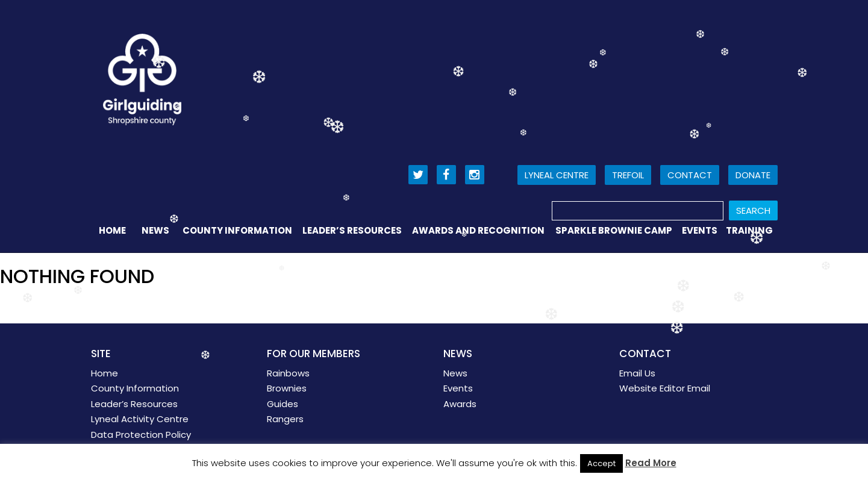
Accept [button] (601, 463)
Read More (651, 463)
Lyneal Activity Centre (140, 419)
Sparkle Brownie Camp (614, 230)
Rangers (285, 419)
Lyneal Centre (557, 175)
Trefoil (628, 175)
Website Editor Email (665, 388)
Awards (460, 404)
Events (700, 230)
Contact (690, 175)
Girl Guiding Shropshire (142, 79)
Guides (283, 404)
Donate (753, 175)
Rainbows (288, 373)
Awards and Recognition (478, 230)
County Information (237, 230)
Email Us (637, 373)
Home (112, 230)
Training (749, 230)
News (155, 230)
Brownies (287, 388)
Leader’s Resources (352, 230)
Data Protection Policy (141, 435)
